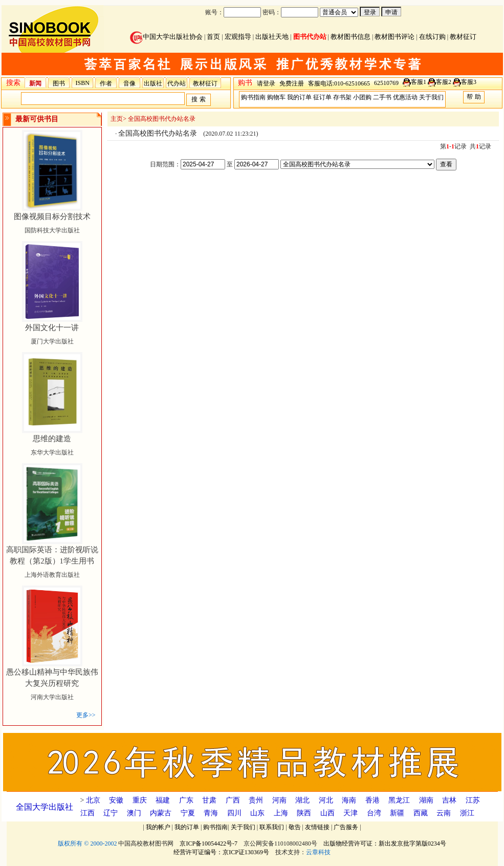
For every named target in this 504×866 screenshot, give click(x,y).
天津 (350, 813)
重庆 (140, 800)
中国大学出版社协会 (166, 37)
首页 (213, 37)
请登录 (266, 83)
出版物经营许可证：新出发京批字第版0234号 (385, 843)
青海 (211, 813)
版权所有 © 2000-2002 (87, 843)
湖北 (302, 800)
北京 (93, 800)
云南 (444, 813)
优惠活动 (405, 97)
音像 (129, 83)
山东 (257, 813)
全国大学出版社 (45, 807)
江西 (87, 813)
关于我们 (431, 97)
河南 (279, 800)
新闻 (35, 83)
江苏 (473, 800)
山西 (327, 813)
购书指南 (253, 97)
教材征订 (463, 37)
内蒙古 (161, 813)
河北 (326, 800)
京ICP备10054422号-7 (209, 843)
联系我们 (272, 827)
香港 (372, 800)
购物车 (276, 97)
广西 (233, 800)
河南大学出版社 (52, 685)
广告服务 (346, 827)
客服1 (419, 82)
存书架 (342, 97)
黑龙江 (399, 800)
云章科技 (318, 852)
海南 (349, 800)
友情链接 (317, 827)
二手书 (382, 97)
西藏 (421, 813)
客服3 (469, 82)
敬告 (295, 827)
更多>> (86, 715)
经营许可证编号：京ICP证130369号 (221, 852)
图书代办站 (310, 37)
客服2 (444, 82)
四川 (234, 813)
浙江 (467, 813)
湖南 (426, 800)
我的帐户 (158, 827)
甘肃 (209, 800)
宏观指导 (238, 37)
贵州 (256, 800)
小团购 (362, 97)
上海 (281, 813)
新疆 (397, 813)
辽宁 (111, 813)
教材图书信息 (350, 37)
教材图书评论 (395, 37)
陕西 (304, 813)
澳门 (134, 813)
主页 (117, 119)
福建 (163, 800)
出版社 (153, 83)
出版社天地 (272, 37)
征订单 (322, 97)
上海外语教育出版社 (52, 562)
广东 (186, 800)
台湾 (374, 813)
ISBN (83, 83)
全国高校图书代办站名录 (162, 119)
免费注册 (292, 83)
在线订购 (432, 37)
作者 (106, 83)
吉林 (449, 800)
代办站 (177, 83)
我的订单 (299, 97)
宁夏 (188, 813)
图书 (59, 83)
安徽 (116, 800)
